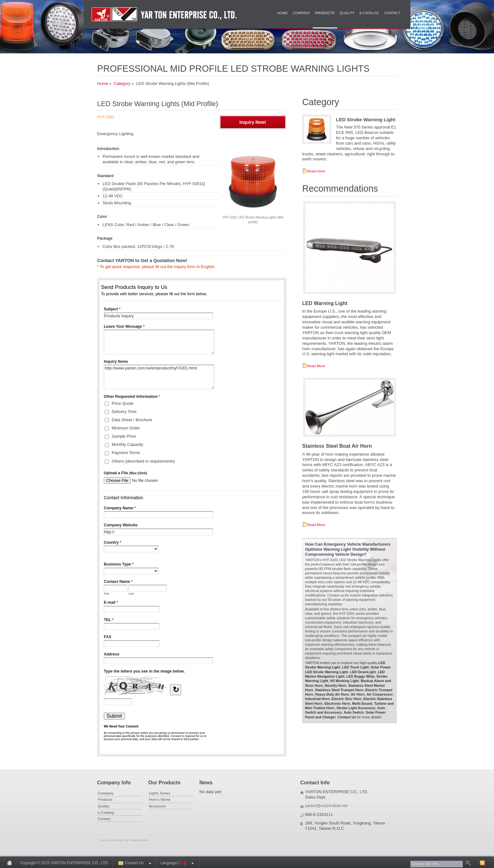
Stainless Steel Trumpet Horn (339, 690)
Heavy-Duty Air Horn (332, 694)
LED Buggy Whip (360, 676)
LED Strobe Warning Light (366, 120)
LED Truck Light (356, 667)
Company (301, 13)
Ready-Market (139, 840)
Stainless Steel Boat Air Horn (337, 446)
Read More (316, 366)
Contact (392, 13)
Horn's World (159, 799)
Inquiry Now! (253, 122)
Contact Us (347, 717)
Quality (347, 13)
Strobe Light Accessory (356, 708)
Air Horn (358, 694)
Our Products (164, 783)
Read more (316, 171)
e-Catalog (369, 13)
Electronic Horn (337, 703)
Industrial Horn (317, 699)
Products (325, 13)
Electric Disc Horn (347, 699)
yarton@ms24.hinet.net (326, 806)
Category (122, 84)
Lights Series (160, 793)
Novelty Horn (335, 685)
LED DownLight (363, 672)
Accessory (157, 806)
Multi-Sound (362, 703)
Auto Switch (354, 712)
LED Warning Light (325, 303)
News (206, 783)
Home (282, 13)
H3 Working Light (345, 681)
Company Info (114, 783)
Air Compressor (380, 694)
